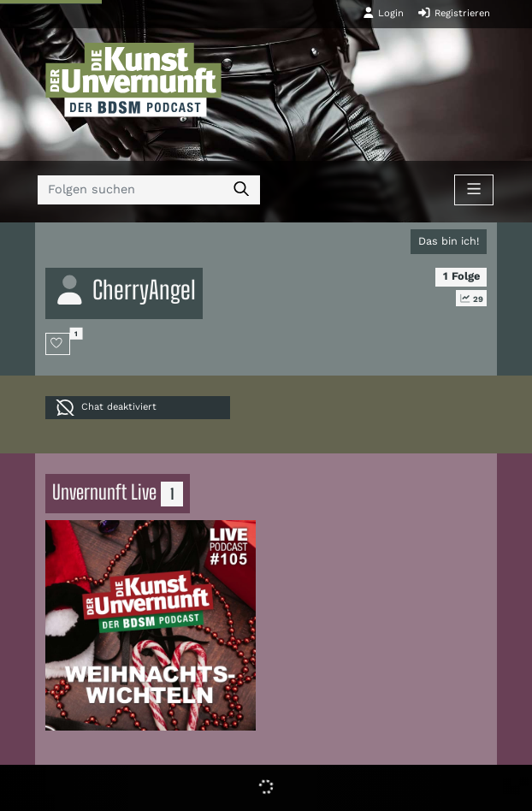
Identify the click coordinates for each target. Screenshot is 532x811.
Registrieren (454, 13)
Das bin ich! (449, 241)
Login (383, 13)
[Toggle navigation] (474, 190)
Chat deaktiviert (106, 408)
